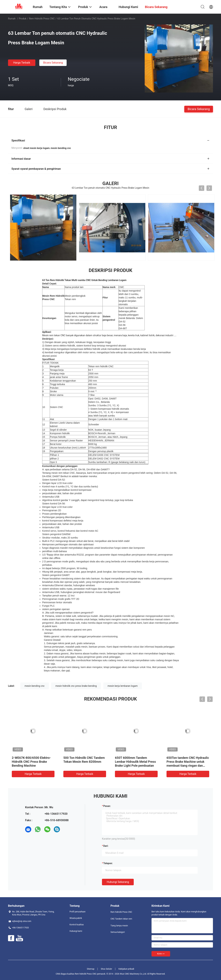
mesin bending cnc (35, 686)
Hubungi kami (76, 931)
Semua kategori (118, 932)
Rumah (12, 19)
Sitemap (91, 969)
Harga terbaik (22, 63)
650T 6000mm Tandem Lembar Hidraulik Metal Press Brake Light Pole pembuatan (135, 762)
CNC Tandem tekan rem (121, 919)
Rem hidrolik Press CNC (42, 19)
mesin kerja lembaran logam (123, 686)
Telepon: (108, 863)
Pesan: (107, 806)
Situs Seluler (106, 969)
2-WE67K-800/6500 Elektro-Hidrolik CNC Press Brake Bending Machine (31, 762)
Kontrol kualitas (77, 925)
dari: (106, 846)
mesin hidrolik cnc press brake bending (76, 686)
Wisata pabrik (76, 918)
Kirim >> (161, 954)
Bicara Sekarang (53, 63)
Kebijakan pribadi (126, 969)
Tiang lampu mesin (119, 926)
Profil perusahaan (78, 912)
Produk (23, 19)
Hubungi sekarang (118, 882)
